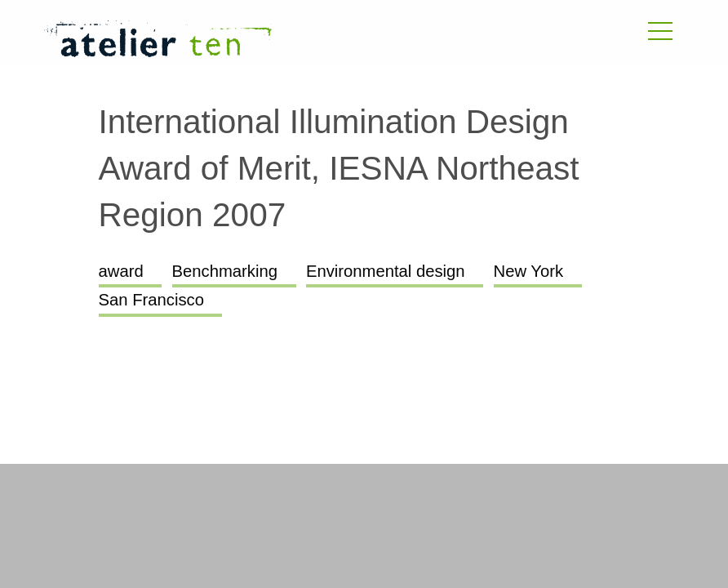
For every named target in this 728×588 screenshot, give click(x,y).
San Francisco (151, 300)
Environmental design (386, 271)
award (121, 271)
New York (529, 271)
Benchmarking (225, 271)
